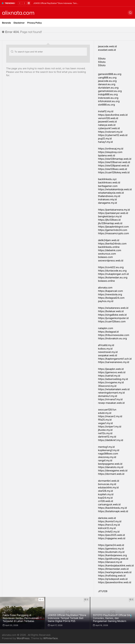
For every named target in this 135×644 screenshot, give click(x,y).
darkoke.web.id (107, 518)
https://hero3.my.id (109, 525)
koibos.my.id (105, 349)
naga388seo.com (108, 454)
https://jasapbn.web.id (111, 369)
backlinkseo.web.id (109, 182)
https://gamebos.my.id (111, 549)
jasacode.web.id (107, 46)
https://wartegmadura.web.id (115, 572)
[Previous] (20, 3)
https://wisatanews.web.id (113, 308)
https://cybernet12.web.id (113, 135)
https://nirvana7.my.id (110, 399)
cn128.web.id (106, 501)
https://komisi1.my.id (110, 521)
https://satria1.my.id (109, 376)
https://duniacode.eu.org (112, 271)
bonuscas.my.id (107, 484)
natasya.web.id (107, 125)
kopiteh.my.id (106, 494)
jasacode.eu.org (107, 81)
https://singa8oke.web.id (112, 315)
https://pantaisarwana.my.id (114, 210)
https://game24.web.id (111, 545)
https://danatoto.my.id (111, 467)
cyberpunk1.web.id (109, 128)
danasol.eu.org (107, 84)
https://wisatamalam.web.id (114, 389)
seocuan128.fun (107, 410)
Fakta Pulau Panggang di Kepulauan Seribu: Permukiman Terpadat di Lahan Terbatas (71, 3)
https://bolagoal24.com (111, 298)
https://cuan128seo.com (112, 321)
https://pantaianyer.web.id (113, 213)
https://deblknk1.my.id (111, 440)
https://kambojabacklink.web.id (116, 566)
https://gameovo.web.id (112, 372)
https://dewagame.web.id (113, 471)
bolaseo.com (105, 257)
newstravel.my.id (108, 352)
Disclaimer (19, 23)
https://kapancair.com (110, 291)
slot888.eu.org (106, 105)
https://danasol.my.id (110, 562)
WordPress (23, 638)
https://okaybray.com (110, 152)
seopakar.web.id (108, 355)
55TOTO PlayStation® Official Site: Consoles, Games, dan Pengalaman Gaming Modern (112, 618)
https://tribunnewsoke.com (114, 335)
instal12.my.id (106, 111)
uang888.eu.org (107, 78)
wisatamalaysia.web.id (111, 193)
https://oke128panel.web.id (114, 166)
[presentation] (131, 616)
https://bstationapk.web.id (113, 511)
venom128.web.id (108, 118)
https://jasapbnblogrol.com (113, 227)
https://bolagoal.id (108, 332)
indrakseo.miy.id (107, 199)
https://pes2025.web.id (111, 535)
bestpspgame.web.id (110, 464)
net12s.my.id (105, 433)
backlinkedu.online (109, 247)
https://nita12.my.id (109, 532)
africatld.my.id (106, 345)
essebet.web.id (107, 50)
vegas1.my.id (105, 423)
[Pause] (29, 3)
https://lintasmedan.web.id (113, 569)
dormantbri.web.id (109, 481)
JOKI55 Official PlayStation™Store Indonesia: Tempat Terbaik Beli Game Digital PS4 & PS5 (67, 618)
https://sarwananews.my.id (114, 362)
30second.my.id (107, 386)
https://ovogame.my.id (111, 382)
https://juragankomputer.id (113, 318)
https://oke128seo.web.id (112, 169)
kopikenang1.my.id (109, 450)
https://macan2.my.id (110, 416)
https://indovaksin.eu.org (112, 338)
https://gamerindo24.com (113, 230)
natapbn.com (106, 328)
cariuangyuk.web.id (109, 504)
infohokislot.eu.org (109, 101)
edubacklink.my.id (108, 487)
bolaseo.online (106, 281)
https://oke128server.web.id (114, 162)
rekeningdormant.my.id (111, 393)
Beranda (6, 23)
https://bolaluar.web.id (111, 311)
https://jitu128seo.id (109, 220)
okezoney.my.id (107, 457)
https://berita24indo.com (112, 244)
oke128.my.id (105, 491)
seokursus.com (107, 254)
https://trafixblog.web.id (112, 576)
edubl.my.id (105, 413)
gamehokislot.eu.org (110, 91)
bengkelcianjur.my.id (110, 216)
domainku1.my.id (108, 396)
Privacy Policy (35, 23)
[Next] (24, 3)
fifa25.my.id (105, 420)
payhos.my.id (106, 301)
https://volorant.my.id (110, 132)
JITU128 (103, 591)
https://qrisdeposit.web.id (113, 579)
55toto (102, 59)
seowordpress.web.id (111, 261)
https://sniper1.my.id (110, 427)
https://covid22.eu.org (111, 267)
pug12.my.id (105, 138)
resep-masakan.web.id (111, 403)
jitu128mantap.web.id (110, 223)
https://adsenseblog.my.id (113, 379)
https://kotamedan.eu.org (113, 277)
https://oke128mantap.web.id (115, 159)
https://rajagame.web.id (112, 538)
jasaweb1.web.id (107, 122)
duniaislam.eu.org (108, 88)
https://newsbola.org (110, 294)
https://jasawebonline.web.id (115, 582)
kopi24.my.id (105, 498)
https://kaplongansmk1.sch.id (115, 359)
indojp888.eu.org (108, 94)
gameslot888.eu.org (110, 74)
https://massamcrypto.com (114, 233)
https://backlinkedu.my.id (112, 508)
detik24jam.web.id (109, 240)
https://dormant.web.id (111, 474)
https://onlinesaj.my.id (111, 149)
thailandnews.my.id (109, 196)
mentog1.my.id (106, 447)
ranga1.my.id (105, 460)
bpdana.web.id (107, 155)
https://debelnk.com (110, 250)
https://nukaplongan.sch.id (113, 274)
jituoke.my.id (105, 430)
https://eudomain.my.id (111, 552)
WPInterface (51, 638)
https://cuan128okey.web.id (114, 172)
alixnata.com (18, 13)
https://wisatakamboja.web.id (115, 189)
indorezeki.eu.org (108, 98)
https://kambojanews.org (112, 555)
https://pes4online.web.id (113, 115)
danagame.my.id (107, 203)
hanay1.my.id (105, 142)
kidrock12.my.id (107, 528)
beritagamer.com (108, 186)
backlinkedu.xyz (107, 179)
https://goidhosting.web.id (113, 559)
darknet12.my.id (107, 437)
